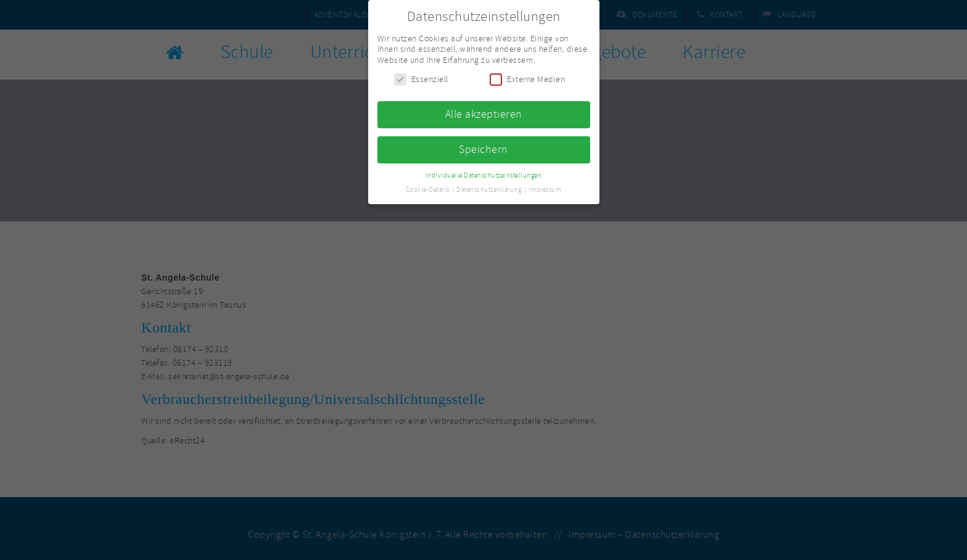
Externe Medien (527, 77)
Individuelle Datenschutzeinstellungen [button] (484, 172)
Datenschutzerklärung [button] (490, 187)
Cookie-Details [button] (429, 187)
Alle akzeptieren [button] (484, 112)
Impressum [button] (545, 187)
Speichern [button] (483, 147)
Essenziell (421, 77)
